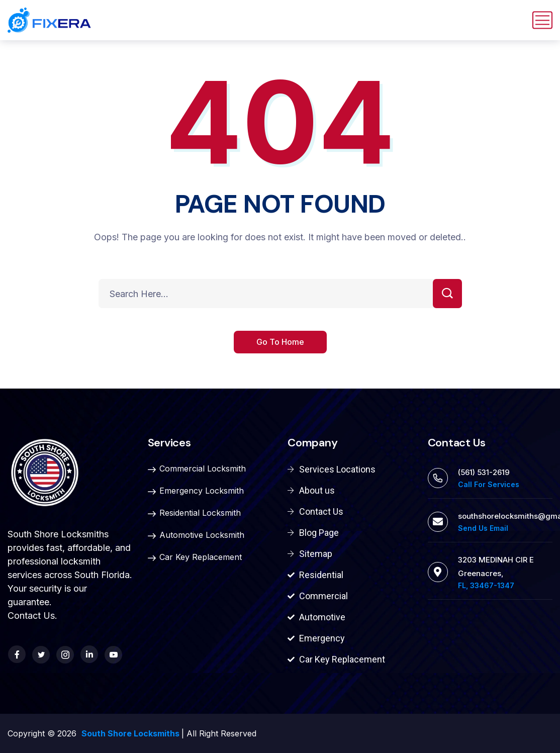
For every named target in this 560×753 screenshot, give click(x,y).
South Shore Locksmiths (131, 733)
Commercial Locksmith (197, 469)
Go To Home (280, 342)
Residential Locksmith (194, 513)
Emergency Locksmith (196, 491)
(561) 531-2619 (484, 472)
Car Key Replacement (195, 557)
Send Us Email (483, 528)
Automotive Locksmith (196, 535)
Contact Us (31, 616)
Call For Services (489, 484)
